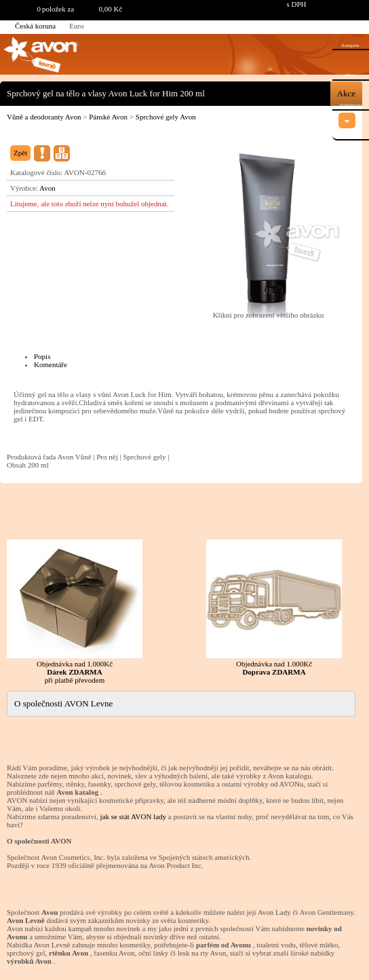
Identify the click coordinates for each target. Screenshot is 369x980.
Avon (47, 188)
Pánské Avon (108, 117)
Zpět (20, 153)
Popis (42, 356)
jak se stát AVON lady (133, 816)
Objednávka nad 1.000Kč (274, 608)
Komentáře (51, 364)
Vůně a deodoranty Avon (44, 117)
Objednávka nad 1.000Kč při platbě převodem (75, 612)
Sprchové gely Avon (166, 117)
